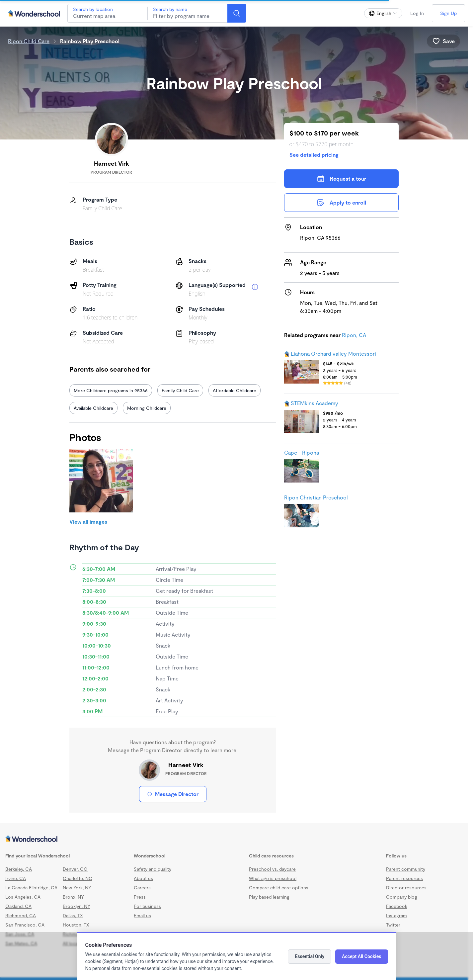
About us (143, 878)
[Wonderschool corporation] (234, 839)
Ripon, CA (354, 335)
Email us (142, 915)
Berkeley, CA (19, 869)
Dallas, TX (73, 915)
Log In (417, 13)
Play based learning (269, 897)
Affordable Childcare (235, 390)
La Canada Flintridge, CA (31, 888)
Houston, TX (76, 925)
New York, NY (77, 888)
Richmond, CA (21, 915)
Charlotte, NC (78, 878)
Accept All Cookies (361, 956)
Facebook (397, 906)
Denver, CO (75, 869)
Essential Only (310, 956)
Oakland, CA (18, 906)
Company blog (402, 897)
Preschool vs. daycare (272, 869)
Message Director (173, 794)
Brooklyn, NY (77, 906)
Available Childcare (93, 408)
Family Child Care (180, 390)
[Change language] (383, 13)
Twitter (393, 925)
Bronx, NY (73, 897)
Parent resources (404, 878)
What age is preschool (273, 878)
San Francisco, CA (25, 925)
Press (140, 897)
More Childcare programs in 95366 (111, 390)
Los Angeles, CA (23, 897)
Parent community (406, 869)
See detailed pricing (314, 155)
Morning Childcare (147, 408)
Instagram (396, 915)
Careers (142, 888)
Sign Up (448, 13)
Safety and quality (153, 869)
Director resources (406, 888)
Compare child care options (279, 888)
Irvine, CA (16, 878)
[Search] (237, 13)
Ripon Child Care (29, 41)
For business (147, 906)
